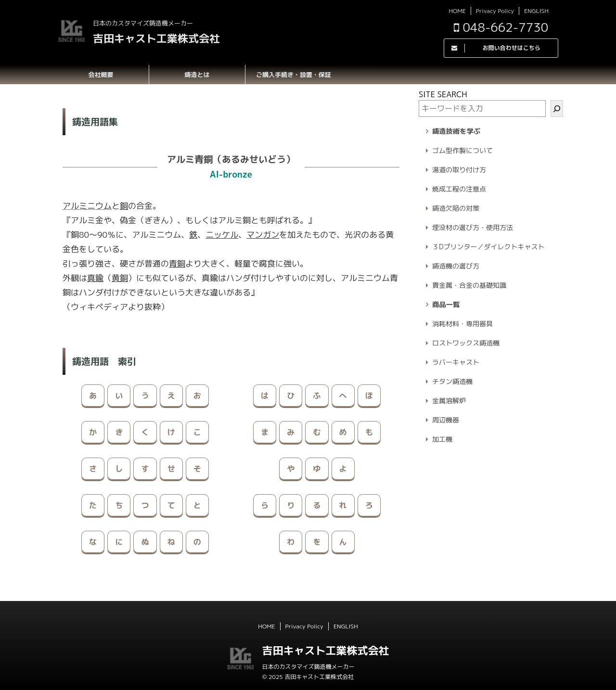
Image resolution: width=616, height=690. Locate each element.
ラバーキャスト (456, 362)
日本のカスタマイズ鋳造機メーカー (308, 667)
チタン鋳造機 (452, 381)
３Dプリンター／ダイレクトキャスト (488, 247)
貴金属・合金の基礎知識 (469, 285)
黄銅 (120, 278)
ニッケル (222, 235)
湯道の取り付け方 (459, 170)
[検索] (557, 109)
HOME (457, 11)
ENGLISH (536, 11)
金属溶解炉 (449, 401)
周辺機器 (446, 420)
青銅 (177, 263)
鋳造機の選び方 (456, 266)
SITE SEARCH (443, 94)
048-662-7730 (501, 27)
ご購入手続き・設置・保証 (294, 75)
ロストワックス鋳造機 (466, 343)
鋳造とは (197, 75)
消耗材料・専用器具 (462, 324)
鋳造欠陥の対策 (456, 208)
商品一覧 (446, 305)
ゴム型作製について (462, 150)
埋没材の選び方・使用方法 (473, 227)
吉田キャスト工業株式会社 (156, 38)
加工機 (442, 439)
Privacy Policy (495, 11)
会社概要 (101, 75)
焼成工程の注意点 (459, 189)
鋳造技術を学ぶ (456, 131)
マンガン (263, 235)
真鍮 (95, 278)
